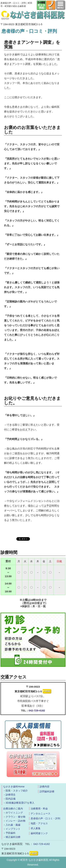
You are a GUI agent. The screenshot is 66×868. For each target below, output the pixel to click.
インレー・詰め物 (15, 821)
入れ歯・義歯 (13, 825)
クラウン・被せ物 (15, 817)
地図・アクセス (39, 823)
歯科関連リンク (39, 833)
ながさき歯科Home (14, 787)
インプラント (13, 829)
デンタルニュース (40, 814)
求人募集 (36, 828)
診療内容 (45, 787)
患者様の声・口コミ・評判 (45, 818)
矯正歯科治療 (13, 837)
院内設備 (11, 799)
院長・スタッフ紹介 (17, 791)
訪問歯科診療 (47, 791)
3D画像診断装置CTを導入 (20, 803)
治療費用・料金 (39, 809)
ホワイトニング (14, 813)
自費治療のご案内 (13, 809)
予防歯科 (11, 833)
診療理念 (11, 795)
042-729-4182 (37, 710)
